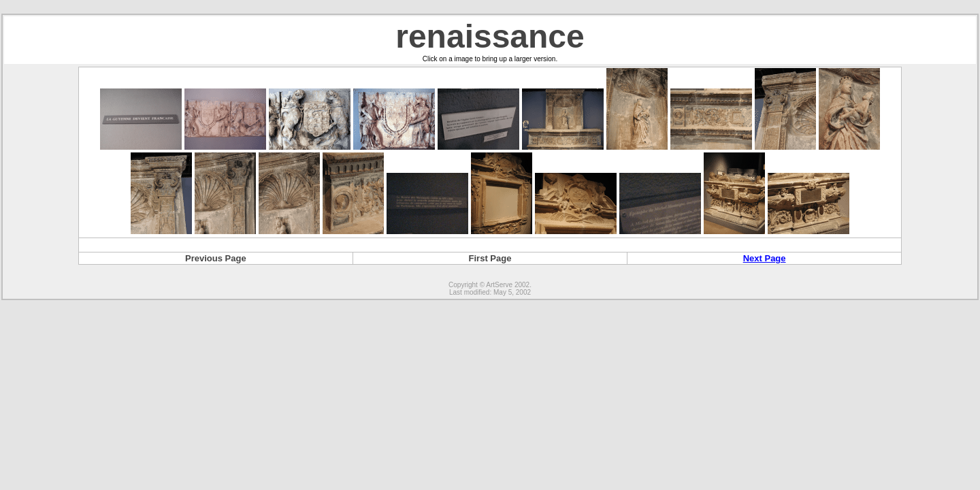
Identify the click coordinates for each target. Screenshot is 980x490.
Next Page (765, 258)
